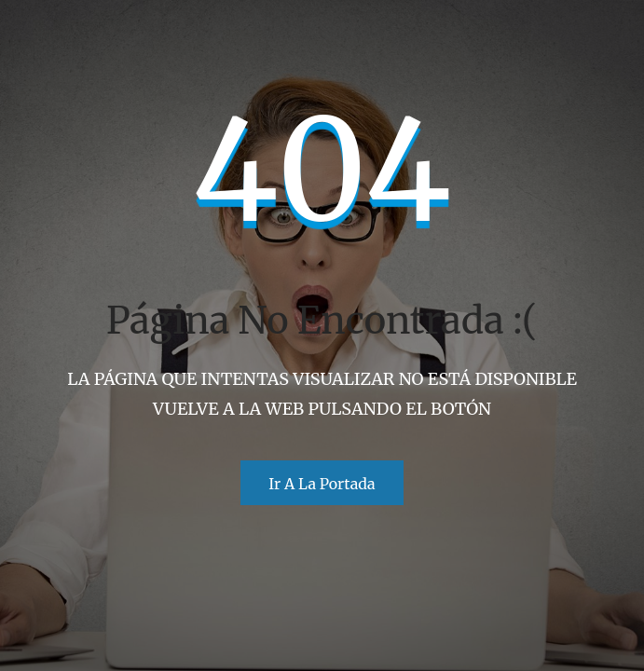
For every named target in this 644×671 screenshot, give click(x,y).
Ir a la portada (322, 484)
